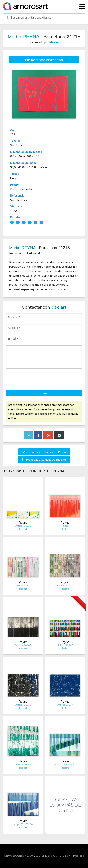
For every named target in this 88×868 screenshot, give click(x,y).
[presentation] (37, 380)
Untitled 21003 (23, 526)
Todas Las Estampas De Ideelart (44, 459)
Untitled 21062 (23, 705)
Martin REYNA (23, 37)
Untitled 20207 (65, 705)
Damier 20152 (23, 585)
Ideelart (54, 42)
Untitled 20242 (23, 764)
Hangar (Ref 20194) (23, 824)
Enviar (44, 393)
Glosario (67, 856)
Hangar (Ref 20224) (65, 764)
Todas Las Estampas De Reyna (44, 452)
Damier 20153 (65, 585)
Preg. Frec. (79, 856)
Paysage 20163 (23, 645)
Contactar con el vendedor (44, 60)
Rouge (65, 526)
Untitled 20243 (65, 645)
